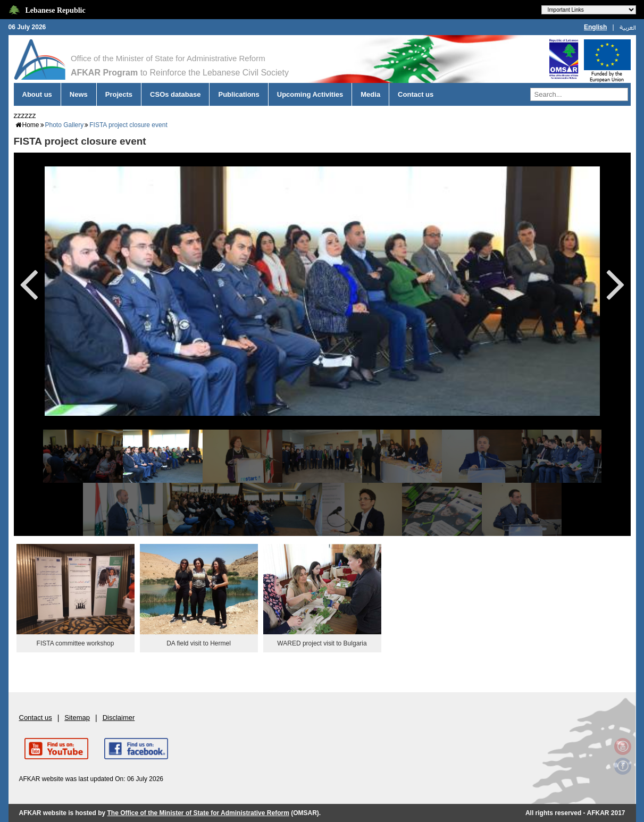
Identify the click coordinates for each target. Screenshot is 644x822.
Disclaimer (119, 718)
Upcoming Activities (310, 94)
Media (370, 94)
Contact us (416, 94)
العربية (628, 27)
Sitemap (77, 718)
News (79, 94)
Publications (239, 94)
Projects (119, 94)
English (595, 27)
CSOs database (175, 94)
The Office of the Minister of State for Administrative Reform (198, 813)
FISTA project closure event (128, 125)
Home (31, 125)
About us (37, 94)
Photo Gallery (65, 125)
